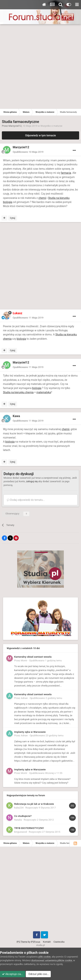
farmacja (66, 173)
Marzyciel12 (15, 126)
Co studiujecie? (23, 816)
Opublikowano (28, 152)
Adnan (24, 698)
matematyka (44, 392)
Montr (24, 660)
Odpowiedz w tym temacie (41, 135)
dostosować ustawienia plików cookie (52, 960)
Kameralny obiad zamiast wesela (33, 657)
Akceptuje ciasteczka (16, 974)
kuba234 (19, 808)
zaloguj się (32, 481)
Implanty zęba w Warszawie (30, 732)
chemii (42, 198)
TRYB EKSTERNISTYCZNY (29, 828)
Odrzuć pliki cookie (46, 974)
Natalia (18, 820)
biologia (21, 339)
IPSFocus (35, 942)
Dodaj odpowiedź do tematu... (26, 500)
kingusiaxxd (21, 832)
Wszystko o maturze (51, 126)
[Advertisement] (40, 66)
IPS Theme (22, 942)
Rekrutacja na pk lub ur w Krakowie (34, 804)
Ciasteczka (59, 942)
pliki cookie (45, 957)
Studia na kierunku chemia (18, 392)
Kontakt (47, 942)
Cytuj (13, 218)
